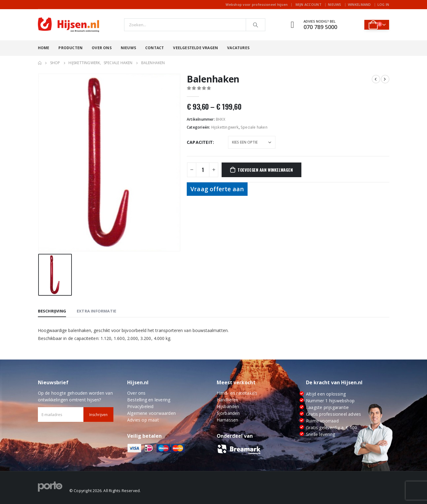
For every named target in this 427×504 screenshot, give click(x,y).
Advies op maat (143, 420)
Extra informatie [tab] (96, 311)
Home (44, 48)
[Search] (256, 25)
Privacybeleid (140, 406)
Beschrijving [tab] (52, 311)
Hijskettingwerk (225, 127)
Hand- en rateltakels (237, 393)
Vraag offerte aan (217, 189)
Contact (155, 48)
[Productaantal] (203, 170)
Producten (70, 48)
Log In (383, 4)
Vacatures (238, 48)
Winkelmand (359, 4)
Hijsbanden (228, 406)
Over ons (102, 48)
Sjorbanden (228, 413)
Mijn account (309, 4)
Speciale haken (254, 127)
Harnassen (228, 420)
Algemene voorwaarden (151, 413)
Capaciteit (200, 142)
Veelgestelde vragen (195, 48)
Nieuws (335, 4)
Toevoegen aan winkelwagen (265, 170)
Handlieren (228, 400)
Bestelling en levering (149, 400)
